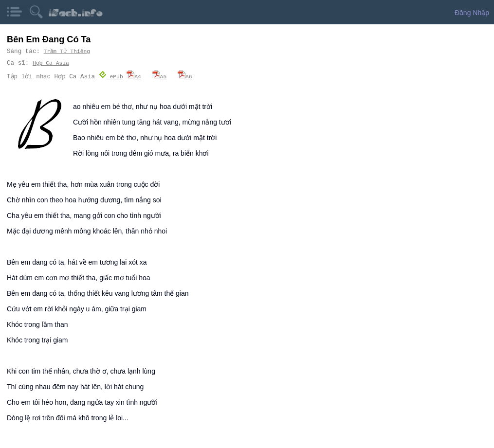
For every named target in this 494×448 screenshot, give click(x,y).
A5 (160, 76)
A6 (185, 76)
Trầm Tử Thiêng (67, 51)
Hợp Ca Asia (51, 63)
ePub (111, 76)
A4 (134, 76)
